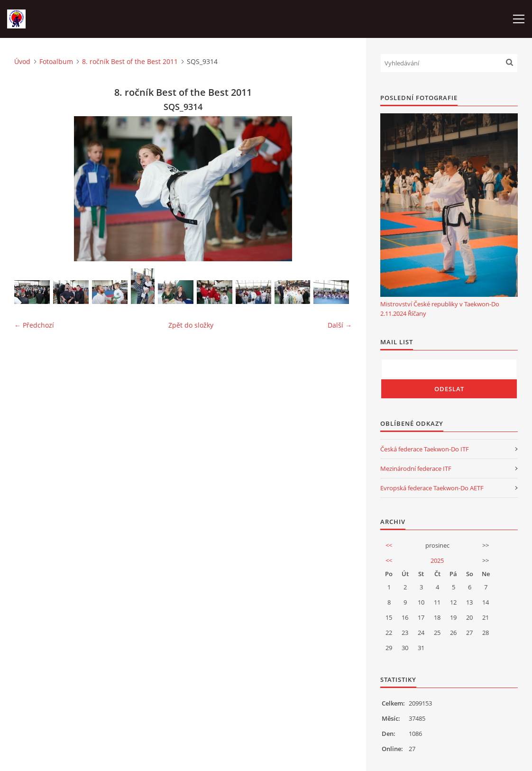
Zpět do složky (191, 325)
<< (389, 545)
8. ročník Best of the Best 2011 (130, 61)
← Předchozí (34, 325)
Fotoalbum (56, 61)
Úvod (22, 61)
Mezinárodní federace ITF (416, 468)
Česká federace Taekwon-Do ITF (425, 449)
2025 (437, 560)
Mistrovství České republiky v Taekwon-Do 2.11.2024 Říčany (440, 309)
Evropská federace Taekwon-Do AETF (432, 488)
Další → (340, 325)
